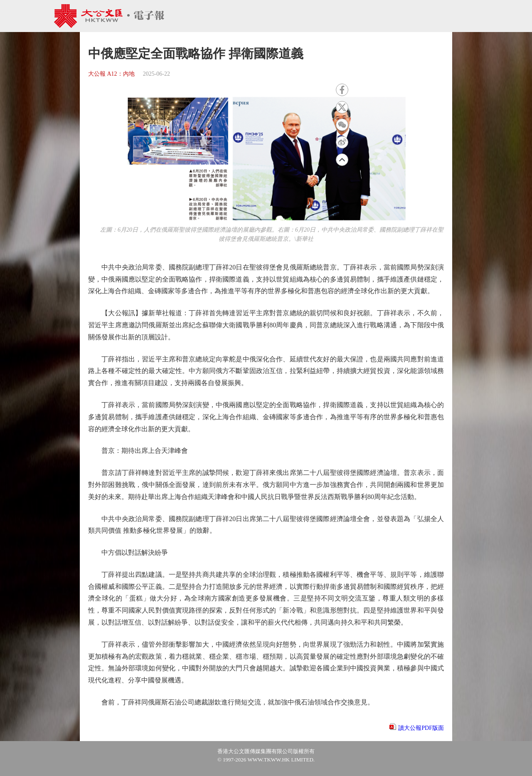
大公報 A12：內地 (111, 74)
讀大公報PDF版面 (421, 728)
